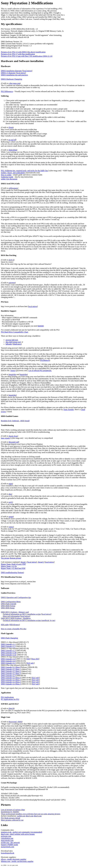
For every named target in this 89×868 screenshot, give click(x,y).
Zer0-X (11, 260)
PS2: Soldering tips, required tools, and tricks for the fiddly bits (24, 171)
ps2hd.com (21, 816)
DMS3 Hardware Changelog (12, 79)
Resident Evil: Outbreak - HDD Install (15, 421)
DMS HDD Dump (8, 608)
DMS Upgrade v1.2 (8, 646)
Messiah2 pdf (14, 442)
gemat (11, 517)
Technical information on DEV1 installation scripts (22, 614)
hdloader (9, 344)
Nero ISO (35, 659)
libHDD (41, 326)
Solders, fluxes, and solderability (13, 173)
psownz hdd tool (12, 340)
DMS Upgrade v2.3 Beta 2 (11, 671)
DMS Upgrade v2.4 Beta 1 (11, 680)
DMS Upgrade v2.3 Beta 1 (11, 669)
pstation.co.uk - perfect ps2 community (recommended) (22, 832)
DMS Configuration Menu (11, 602)
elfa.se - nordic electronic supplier (14, 859)
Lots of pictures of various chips (13, 810)
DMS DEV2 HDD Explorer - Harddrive (16, 618)
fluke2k (11, 708)
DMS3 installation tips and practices (14, 75)
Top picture (5, 558)
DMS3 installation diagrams (11, 71)
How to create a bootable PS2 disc (14, 629)
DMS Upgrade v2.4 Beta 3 (11, 684)
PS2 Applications (7, 697)
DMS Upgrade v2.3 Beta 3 (11, 673)
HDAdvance (15, 625)
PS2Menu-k (45, 360)
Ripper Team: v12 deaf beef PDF (13, 568)
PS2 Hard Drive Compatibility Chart (15, 332)
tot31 (10, 502)
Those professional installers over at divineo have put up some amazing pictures (31, 814)
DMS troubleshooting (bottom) (12, 572)
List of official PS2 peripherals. (40, 370)
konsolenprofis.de (8, 853)
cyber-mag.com (14, 83)
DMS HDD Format (8, 606)
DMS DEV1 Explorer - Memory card (15, 612)
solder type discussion (9, 179)
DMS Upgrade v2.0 (8, 661)
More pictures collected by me (12, 820)
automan (12, 283)
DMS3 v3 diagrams (8, 73)
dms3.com (30, 816)
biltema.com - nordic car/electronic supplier (17, 861)
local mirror (27, 71)
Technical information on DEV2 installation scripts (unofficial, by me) (29, 620)
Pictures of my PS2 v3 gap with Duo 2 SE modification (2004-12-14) (27, 56)
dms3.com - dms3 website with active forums (18, 834)
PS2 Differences (7, 91)
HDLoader (5, 625)
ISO (28, 659)
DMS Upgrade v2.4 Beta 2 (11, 682)
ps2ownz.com (6, 836)
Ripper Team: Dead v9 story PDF (13, 564)
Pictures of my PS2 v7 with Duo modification (18, 54)
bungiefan (12, 374)
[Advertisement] (76, 36)
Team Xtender (68, 410)
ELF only (30, 663)
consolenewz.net (7, 838)
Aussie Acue (13, 436)
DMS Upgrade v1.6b (9, 653)
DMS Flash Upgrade (9, 604)
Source (13, 370)
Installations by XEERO (10, 812)
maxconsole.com (7, 840)
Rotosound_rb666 (15, 722)
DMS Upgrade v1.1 (8, 644)
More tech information (11, 616)
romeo (11, 527)
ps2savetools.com (7, 847)
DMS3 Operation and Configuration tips (16, 597)
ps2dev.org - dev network (10, 843)
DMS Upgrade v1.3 (8, 651)
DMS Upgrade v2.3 (8, 676)
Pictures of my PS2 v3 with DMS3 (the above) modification (23, 52)
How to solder (6, 175)
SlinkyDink (13, 150)
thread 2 (41, 562)
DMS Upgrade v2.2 (8, 663)
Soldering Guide (7, 177)
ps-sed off (12, 140)
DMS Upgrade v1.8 (8, 659)
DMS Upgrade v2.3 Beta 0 (11, 667)
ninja (10, 484)
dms (10, 494)
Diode (11, 127)
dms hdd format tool (13, 342)
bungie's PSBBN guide (9, 845)
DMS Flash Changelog (9, 638)
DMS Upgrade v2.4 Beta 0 (11, 678)
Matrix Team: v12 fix (9, 566)
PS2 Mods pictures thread (10, 818)
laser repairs (5, 438)
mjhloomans (13, 188)
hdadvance (17, 344)
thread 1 (24, 562)
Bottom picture (15, 558)
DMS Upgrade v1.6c (9, 655)
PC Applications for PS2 (10, 699)
